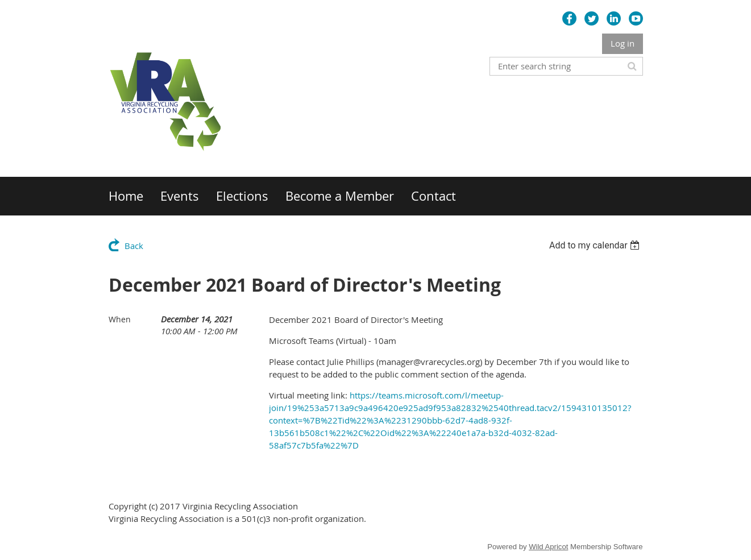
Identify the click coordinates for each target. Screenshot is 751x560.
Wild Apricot (548, 547)
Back (134, 246)
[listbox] (596, 245)
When (120, 319)
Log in (623, 43)
